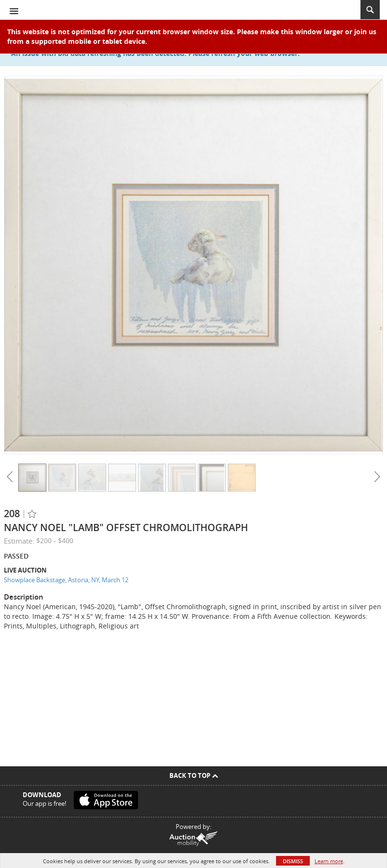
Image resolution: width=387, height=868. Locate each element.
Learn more (329, 861)
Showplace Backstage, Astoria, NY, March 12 (66, 580)
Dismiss (293, 861)
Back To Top (194, 775)
